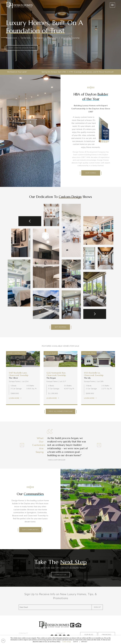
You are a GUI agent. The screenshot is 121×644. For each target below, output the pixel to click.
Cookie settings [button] (67, 642)
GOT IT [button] (76, 642)
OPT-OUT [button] (84, 642)
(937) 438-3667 (48, 568)
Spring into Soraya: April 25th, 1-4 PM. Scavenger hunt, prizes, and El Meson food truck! (53, 72)
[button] (112, 5)
